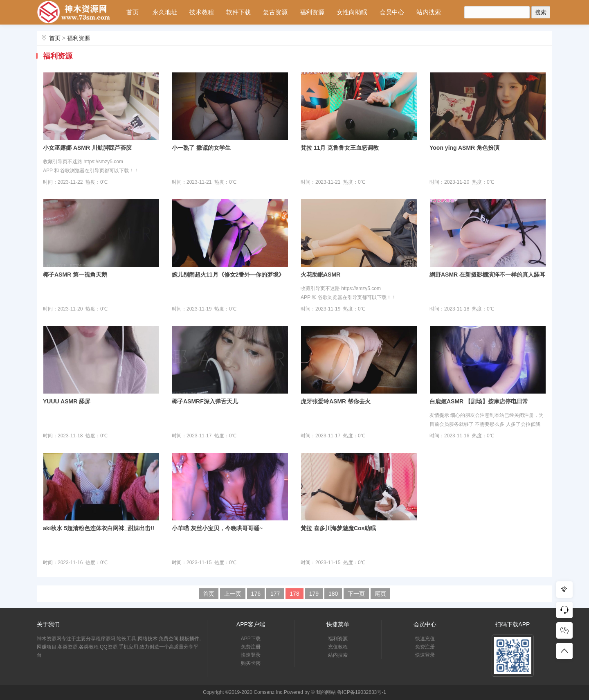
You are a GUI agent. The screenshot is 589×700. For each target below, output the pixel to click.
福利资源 (312, 12)
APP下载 (251, 639)
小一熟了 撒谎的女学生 (201, 148)
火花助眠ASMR (320, 275)
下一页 (356, 594)
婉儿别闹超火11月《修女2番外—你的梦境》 (228, 275)
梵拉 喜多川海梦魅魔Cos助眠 (338, 528)
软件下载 (238, 12)
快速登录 (251, 655)
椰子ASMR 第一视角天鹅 (75, 275)
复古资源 (275, 12)
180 (333, 594)
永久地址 (165, 12)
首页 (133, 12)
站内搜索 (429, 12)
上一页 (233, 594)
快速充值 (425, 639)
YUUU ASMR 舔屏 (67, 401)
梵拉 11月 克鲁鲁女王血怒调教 (340, 148)
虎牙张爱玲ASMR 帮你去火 (336, 401)
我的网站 (326, 692)
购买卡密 (251, 663)
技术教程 (202, 12)
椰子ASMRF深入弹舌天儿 (205, 401)
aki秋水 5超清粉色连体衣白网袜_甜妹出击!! (99, 528)
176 (256, 594)
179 (314, 594)
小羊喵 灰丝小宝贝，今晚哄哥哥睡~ (217, 528)
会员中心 (392, 12)
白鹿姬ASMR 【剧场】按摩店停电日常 (479, 401)
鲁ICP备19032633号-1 (362, 692)
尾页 (380, 594)
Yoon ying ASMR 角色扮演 (464, 148)
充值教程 (338, 647)
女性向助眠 (352, 12)
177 (275, 594)
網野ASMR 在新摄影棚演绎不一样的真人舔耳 (487, 275)
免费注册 (251, 647)
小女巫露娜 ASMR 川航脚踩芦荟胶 (87, 148)
